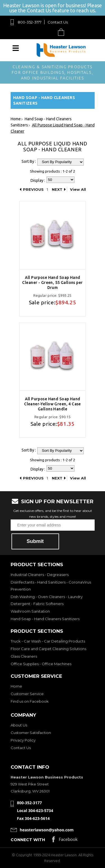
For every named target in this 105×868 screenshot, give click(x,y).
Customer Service (27, 694)
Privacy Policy (23, 740)
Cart (62, 32)
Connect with (28, 840)
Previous (33, 189)
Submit (35, 541)
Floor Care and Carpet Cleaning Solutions (48, 649)
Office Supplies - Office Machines (41, 664)
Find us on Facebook (30, 701)
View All (78, 189)
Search (48, 32)
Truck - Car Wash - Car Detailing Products (48, 641)
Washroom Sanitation (30, 611)
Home (16, 686)
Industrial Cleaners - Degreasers (40, 575)
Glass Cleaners (24, 656)
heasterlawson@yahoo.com (47, 830)
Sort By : (29, 161)
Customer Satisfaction (31, 733)
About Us (19, 725)
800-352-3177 (30, 22)
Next (57, 189)
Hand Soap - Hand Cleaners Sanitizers (45, 619)
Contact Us (58, 22)
